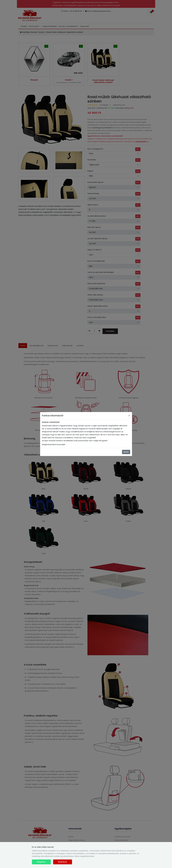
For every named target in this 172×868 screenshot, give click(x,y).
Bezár (126, 452)
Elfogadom (41, 862)
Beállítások (62, 862)
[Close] (129, 416)
